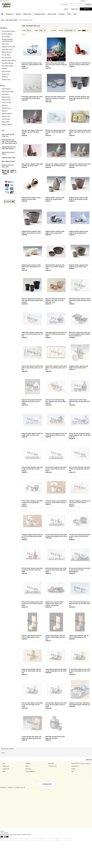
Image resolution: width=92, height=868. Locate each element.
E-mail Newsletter (53, 766)
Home (4, 763)
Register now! (74, 9)
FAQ (3, 131)
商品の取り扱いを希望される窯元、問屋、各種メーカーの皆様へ (9, 172)
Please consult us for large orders (8, 166)
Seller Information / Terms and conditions (81, 763)
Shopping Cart (6, 769)
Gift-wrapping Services (8, 161)
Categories (28, 763)
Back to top (89, 760)
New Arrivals (28, 769)
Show (24, 30)
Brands (27, 766)
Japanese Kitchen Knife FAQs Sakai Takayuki (9, 148)
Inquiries (73, 769)
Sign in (66, 9)
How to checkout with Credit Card (8, 135)
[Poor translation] (6, 837)
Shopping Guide (75, 766)
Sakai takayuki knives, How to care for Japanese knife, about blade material (9, 141)
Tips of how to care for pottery (8, 153)
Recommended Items (30, 771)
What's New (51, 763)
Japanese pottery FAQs (8, 158)
